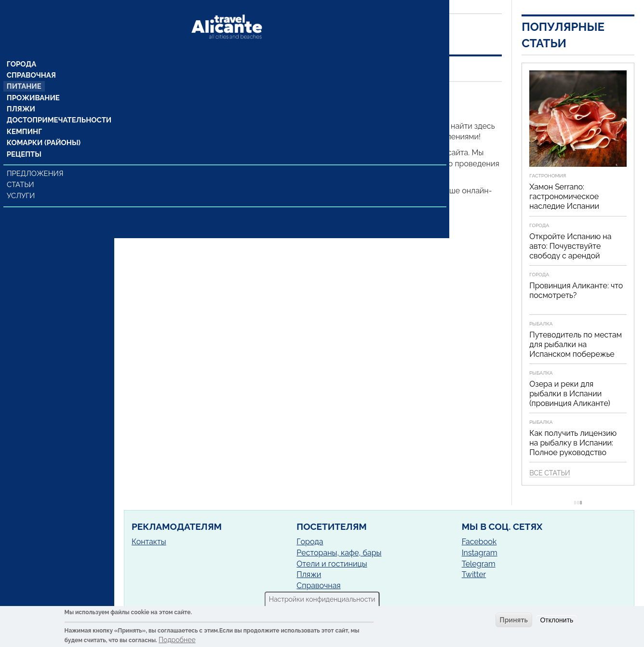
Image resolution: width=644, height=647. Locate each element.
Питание (24, 69)
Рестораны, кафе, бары (339, 553)
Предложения (35, 158)
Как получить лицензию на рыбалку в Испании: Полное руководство (573, 443)
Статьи (21, 169)
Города (22, 46)
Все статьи (550, 473)
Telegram (479, 564)
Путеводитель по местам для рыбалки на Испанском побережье (576, 344)
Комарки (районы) (42, 127)
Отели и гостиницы (332, 564)
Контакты (149, 542)
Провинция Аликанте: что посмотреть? (576, 290)
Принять (514, 620)
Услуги (22, 180)
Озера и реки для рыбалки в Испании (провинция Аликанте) (570, 394)
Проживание (33, 81)
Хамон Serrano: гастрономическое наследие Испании (564, 196)
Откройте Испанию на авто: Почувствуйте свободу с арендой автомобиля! (570, 251)
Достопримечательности (57, 104)
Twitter (474, 574)
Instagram (480, 553)
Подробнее (177, 640)
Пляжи (21, 92)
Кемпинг (25, 115)
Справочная (31, 57)
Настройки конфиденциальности (322, 599)
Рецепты (24, 138)
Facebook (479, 542)
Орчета (216, 94)
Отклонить (557, 620)
